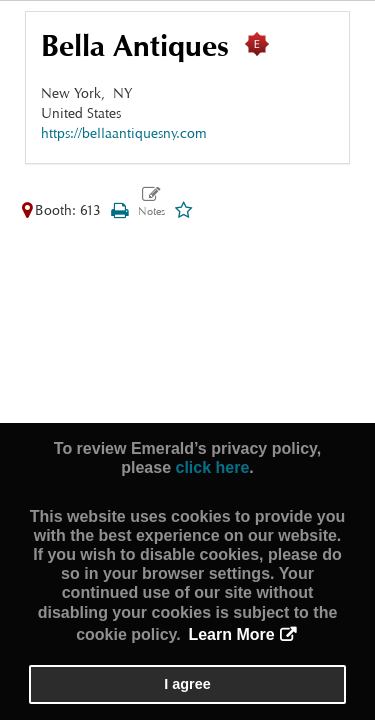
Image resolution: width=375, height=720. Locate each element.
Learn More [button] (231, 634)
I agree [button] (187, 684)
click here (212, 467)
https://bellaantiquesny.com (124, 132)
